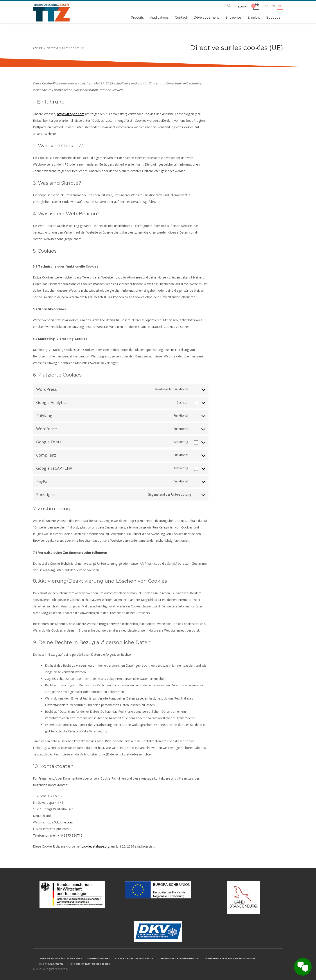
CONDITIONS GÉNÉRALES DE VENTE (60, 958)
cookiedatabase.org (95, 846)
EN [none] (273, 6)
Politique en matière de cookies (89, 964)
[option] (266, 7)
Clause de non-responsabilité (134, 958)
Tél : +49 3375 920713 (51, 964)
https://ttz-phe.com (71, 114)
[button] (229, 7)
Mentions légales (99, 958)
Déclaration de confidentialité (178, 958)
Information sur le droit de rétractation (229, 958)
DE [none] (266, 6)
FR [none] (280, 6)
